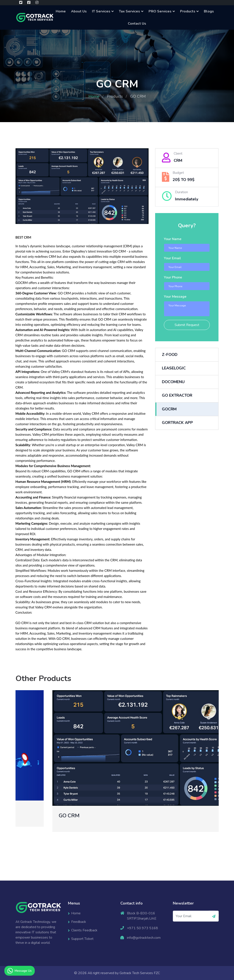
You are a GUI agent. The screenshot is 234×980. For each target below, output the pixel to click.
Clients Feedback (84, 930)
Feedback (79, 922)
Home (61, 11)
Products (188, 11)
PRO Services (160, 11)
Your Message (175, 297)
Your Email (172, 258)
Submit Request (187, 325)
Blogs (209, 11)
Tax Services (129, 11)
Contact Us (137, 24)
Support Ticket (82, 939)
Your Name (173, 239)
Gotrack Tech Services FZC (140, 973)
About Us (79, 11)
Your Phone (173, 277)
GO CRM (108, 816)
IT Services (101, 11)
